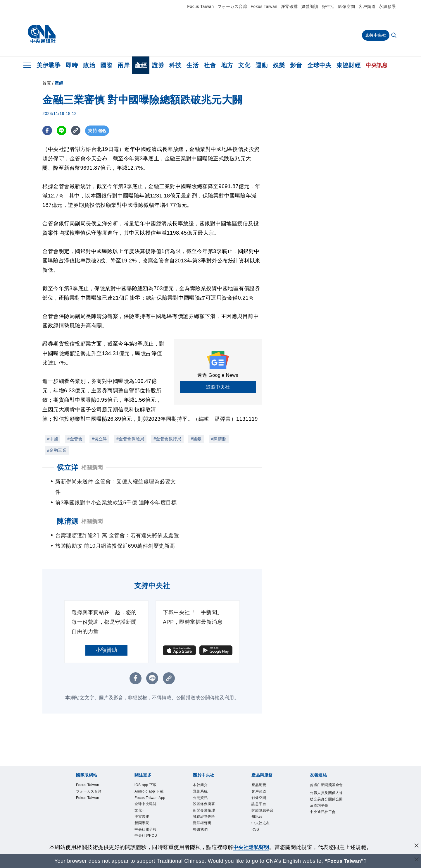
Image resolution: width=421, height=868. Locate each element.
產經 (141, 65)
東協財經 (348, 65)
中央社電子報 (145, 820)
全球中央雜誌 (145, 794)
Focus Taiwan (200, 6)
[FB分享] (48, 131)
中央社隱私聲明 (251, 847)
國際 (106, 65)
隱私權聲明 (202, 813)
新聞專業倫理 (204, 800)
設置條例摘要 (204, 794)
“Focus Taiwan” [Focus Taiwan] (344, 861)
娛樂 (279, 65)
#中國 (52, 439)
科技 (175, 65)
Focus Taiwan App (150, 788)
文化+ (139, 800)
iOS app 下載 (146, 775)
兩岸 (124, 65)
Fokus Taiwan (264, 6)
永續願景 (387, 6)
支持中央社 (376, 35)
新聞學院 (142, 813)
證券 (158, 65)
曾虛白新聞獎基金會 (326, 775)
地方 (227, 65)
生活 (193, 65)
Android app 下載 (149, 781)
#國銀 (196, 439)
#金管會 (75, 439)
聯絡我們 (200, 820)
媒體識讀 (310, 6)
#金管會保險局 (130, 439)
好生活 (328, 6)
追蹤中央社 (218, 387)
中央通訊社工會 (323, 802)
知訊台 (257, 807)
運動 (262, 65)
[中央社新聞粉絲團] (210, 839)
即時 (72, 65)
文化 (244, 65)
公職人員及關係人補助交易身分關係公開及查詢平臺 (326, 789)
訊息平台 (259, 794)
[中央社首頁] (42, 34)
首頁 (47, 83)
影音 (296, 65)
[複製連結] (77, 131)
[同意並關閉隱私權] (416, 846)
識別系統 (200, 781)
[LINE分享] (62, 131)
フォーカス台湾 (232, 6)
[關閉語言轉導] (416, 860)
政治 (89, 65)
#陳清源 (219, 439)
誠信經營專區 (204, 807)
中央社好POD (146, 826)
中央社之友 (261, 813)
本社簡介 (200, 775)
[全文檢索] (394, 36)
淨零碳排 (289, 6)
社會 (210, 65)
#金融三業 (57, 450)
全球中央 (319, 65)
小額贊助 (106, 640)
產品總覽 (259, 775)
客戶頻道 (367, 6)
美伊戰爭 (49, 65)
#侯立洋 (99, 439)
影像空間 (346, 6)
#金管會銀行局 (167, 439)
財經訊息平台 (262, 800)
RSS (255, 820)
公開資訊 (200, 788)
